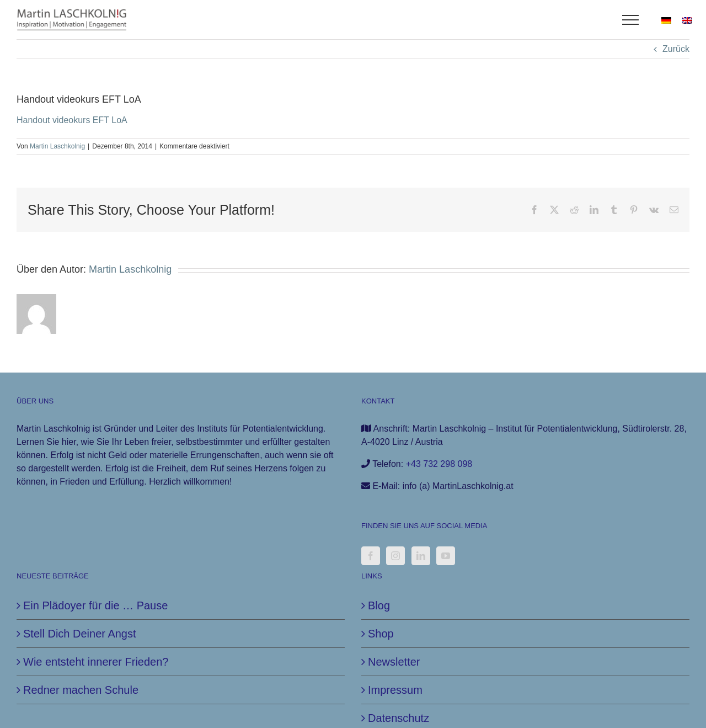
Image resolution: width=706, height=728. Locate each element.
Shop (381, 634)
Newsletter (394, 662)
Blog (379, 605)
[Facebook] (371, 556)
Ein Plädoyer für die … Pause (95, 605)
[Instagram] (395, 556)
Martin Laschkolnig (57, 146)
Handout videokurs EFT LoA (72, 120)
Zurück (676, 49)
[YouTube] (446, 556)
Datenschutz (399, 718)
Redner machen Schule (81, 690)
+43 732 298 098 (439, 464)
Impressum (395, 690)
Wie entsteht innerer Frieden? (96, 662)
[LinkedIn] (421, 556)
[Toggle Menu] (631, 20)
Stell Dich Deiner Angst (80, 634)
